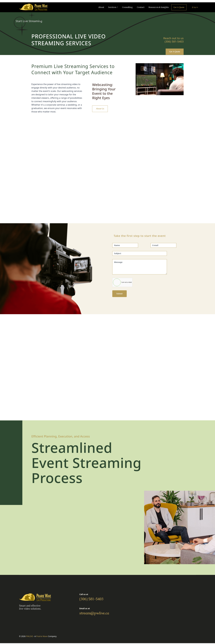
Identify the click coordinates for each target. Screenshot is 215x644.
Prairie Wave (42, 637)
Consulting (127, 7)
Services (111, 7)
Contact (140, 7)
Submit (119, 294)
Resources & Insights (158, 7)
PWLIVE (29, 637)
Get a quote (179, 7)
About (100, 7)
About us (101, 109)
